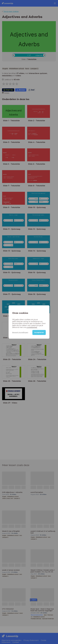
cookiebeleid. (32, 327)
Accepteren (39, 332)
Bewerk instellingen (20, 332)
